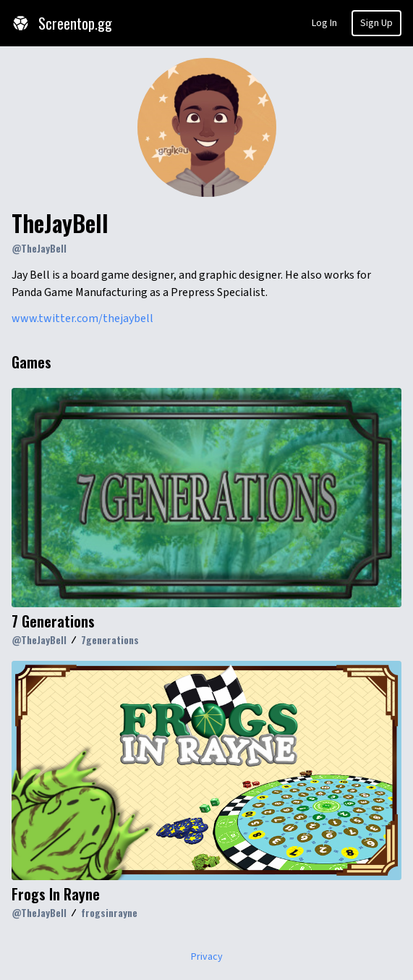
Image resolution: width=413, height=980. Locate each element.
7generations (110, 639)
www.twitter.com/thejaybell (82, 318)
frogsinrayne (109, 912)
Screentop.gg (62, 23)
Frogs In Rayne (56, 894)
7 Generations (53, 621)
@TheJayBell (39, 248)
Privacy (207, 957)
